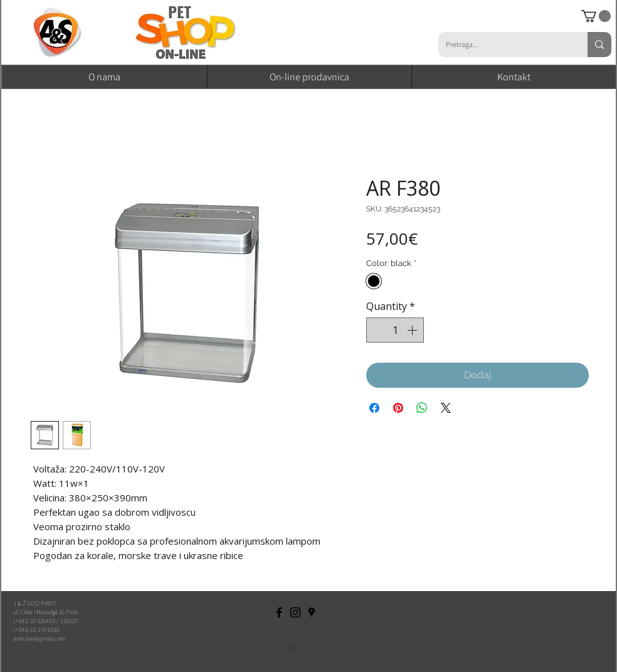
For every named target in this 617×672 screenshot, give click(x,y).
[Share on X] (446, 408)
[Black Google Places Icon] (312, 612)
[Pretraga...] (504, 45)
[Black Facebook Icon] (279, 612)
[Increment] (413, 330)
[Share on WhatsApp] (422, 408)
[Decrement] (377, 330)
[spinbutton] (395, 330)
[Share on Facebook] (374, 408)
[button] (596, 16)
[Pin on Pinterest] (398, 408)
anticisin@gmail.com (39, 638)
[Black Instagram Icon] (295, 612)
